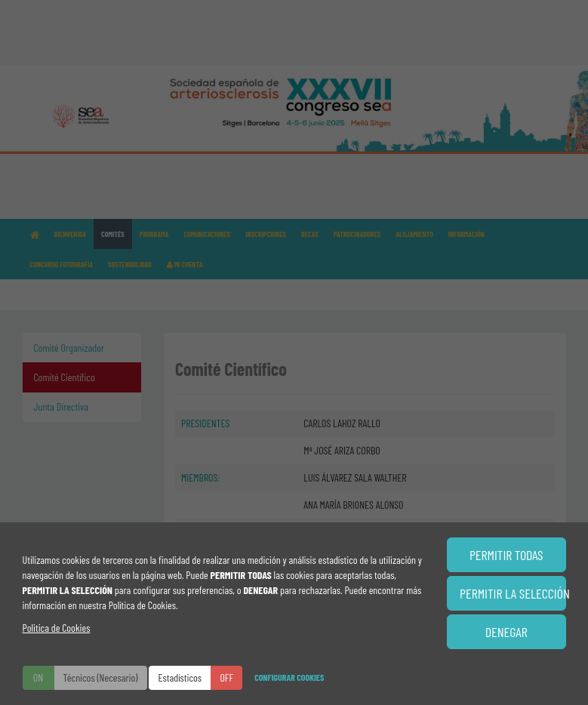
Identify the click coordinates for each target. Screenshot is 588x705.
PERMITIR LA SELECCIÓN (513, 593)
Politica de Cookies (57, 628)
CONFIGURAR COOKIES (289, 677)
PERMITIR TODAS (506, 555)
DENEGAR (506, 632)
